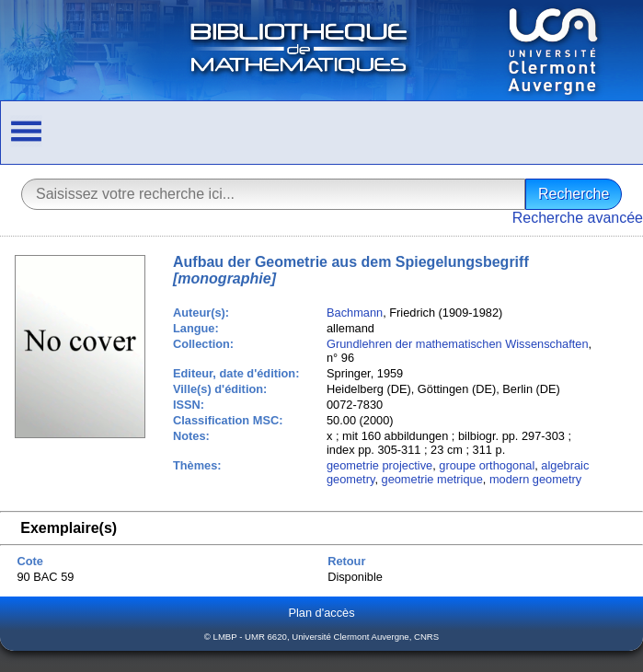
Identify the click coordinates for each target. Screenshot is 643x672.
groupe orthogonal (487, 465)
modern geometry (535, 479)
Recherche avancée (578, 218)
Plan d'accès (321, 613)
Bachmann (355, 313)
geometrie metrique (432, 479)
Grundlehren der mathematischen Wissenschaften (458, 344)
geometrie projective (379, 465)
